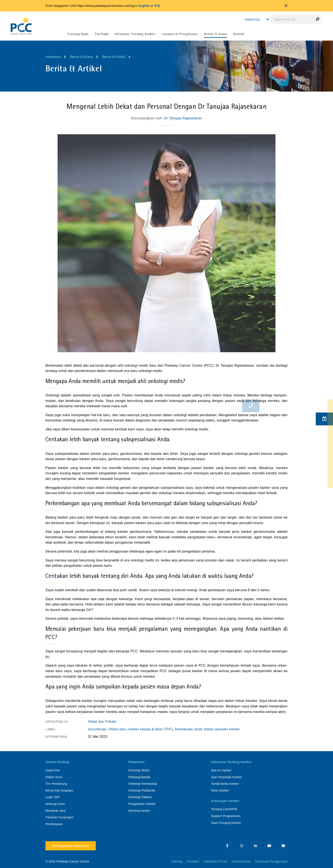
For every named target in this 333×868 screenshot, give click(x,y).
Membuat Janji (56, 811)
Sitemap (177, 861)
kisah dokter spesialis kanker (217, 729)
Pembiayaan (54, 824)
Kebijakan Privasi (215, 861)
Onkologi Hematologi (143, 784)
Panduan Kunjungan (59, 817)
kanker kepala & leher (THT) (151, 729)
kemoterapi (184, 729)
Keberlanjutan (241, 861)
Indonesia (53, 57)
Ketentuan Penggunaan (271, 861)
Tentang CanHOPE (224, 809)
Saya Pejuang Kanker (226, 823)
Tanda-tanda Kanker (225, 784)
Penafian (193, 861)
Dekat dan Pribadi (102, 722)
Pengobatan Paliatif (142, 804)
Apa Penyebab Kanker (227, 777)
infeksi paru (117, 729)
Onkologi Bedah (139, 777)
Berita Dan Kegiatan (59, 790)
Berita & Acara (81, 57)
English (144, 6)
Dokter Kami (54, 777)
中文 (157, 6)
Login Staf (52, 797)
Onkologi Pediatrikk (142, 790)
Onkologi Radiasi (140, 797)
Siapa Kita (53, 770)
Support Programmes (226, 816)
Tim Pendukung (56, 784)
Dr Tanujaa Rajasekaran (183, 118)
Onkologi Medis (139, 770)
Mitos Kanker (220, 790)
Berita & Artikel (114, 57)
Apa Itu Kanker (221, 770)
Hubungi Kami (55, 804)
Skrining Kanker (139, 811)
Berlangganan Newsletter (71, 846)
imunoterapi (97, 729)
